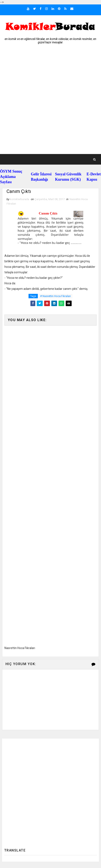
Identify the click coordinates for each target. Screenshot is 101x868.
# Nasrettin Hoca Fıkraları (55, 296)
